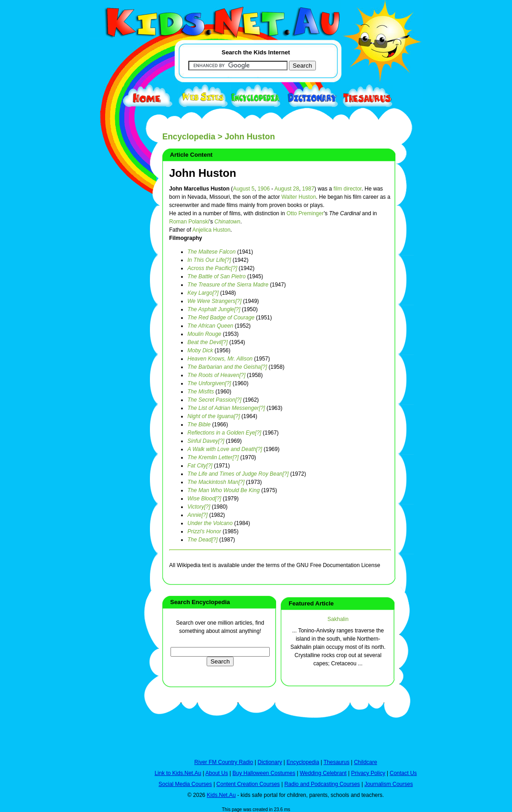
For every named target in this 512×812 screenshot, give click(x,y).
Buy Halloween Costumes (264, 773)
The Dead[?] (203, 540)
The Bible (199, 425)
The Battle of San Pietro (216, 276)
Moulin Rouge (204, 334)
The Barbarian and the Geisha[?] (227, 367)
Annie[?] (197, 515)
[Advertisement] (112, 334)
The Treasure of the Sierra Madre (228, 285)
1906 (264, 189)
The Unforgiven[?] (209, 383)
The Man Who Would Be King (224, 490)
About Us (216, 773)
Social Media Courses (185, 784)
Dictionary (270, 762)
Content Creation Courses (248, 784)
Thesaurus (337, 762)
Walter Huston (299, 197)
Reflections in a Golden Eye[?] (224, 433)
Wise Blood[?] (204, 499)
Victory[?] (199, 507)
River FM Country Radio (224, 762)
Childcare (365, 762)
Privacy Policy (368, 773)
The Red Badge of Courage (221, 318)
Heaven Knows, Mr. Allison (220, 359)
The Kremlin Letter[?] (213, 457)
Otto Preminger (305, 213)
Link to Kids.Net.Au (178, 773)
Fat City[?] (200, 466)
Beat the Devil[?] (208, 342)
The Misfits (201, 392)
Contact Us (403, 773)
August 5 (243, 189)
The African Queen (210, 326)
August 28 (287, 189)
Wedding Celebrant (323, 773)
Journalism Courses (389, 784)
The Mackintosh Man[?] (216, 482)
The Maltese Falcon (211, 252)
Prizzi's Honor (204, 531)
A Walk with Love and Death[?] (225, 449)
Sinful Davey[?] (206, 441)
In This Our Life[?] (209, 260)
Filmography (186, 238)
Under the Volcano (210, 523)
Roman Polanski (189, 222)
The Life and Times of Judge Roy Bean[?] (238, 474)
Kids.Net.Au (221, 795)
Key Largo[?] (203, 293)
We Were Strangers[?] (214, 301)
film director (348, 189)
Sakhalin (338, 619)
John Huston (203, 173)
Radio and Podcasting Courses (322, 784)
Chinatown (227, 222)
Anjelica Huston (211, 230)
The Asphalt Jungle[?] (214, 309)
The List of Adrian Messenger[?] (226, 408)
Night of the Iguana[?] (214, 416)
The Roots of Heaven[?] (216, 375)
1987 (308, 189)
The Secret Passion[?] (214, 400)
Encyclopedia (189, 137)
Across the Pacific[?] (212, 268)
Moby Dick (200, 350)
